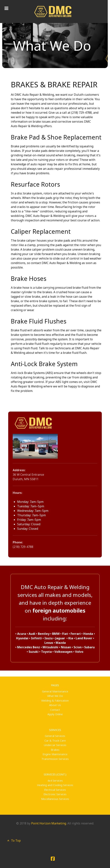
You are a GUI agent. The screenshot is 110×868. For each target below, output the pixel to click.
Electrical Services (55, 790)
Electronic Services (55, 794)
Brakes (55, 750)
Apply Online (55, 714)
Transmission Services (55, 759)
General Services (55, 736)
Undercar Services (55, 745)
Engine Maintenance (55, 754)
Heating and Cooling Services (55, 785)
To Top (14, 841)
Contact (55, 710)
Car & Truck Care (55, 741)
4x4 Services (55, 781)
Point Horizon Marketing (49, 823)
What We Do (55, 696)
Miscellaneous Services (55, 799)
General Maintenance (55, 691)
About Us (55, 705)
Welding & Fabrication (55, 701)
